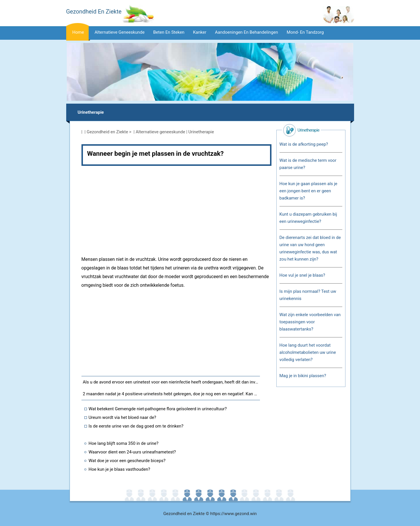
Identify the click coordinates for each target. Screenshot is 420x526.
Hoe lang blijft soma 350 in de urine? (124, 443)
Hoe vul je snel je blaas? (302, 275)
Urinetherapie (91, 112)
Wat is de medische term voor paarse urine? (308, 164)
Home (78, 32)
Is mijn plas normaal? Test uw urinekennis (308, 295)
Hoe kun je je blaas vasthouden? (119, 469)
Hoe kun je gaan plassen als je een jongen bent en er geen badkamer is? (308, 191)
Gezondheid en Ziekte (107, 132)
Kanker (199, 32)
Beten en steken (169, 32)
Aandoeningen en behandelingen (247, 32)
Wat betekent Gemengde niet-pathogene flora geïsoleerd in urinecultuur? (158, 409)
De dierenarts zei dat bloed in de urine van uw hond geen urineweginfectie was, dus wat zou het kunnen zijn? (310, 248)
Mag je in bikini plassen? (303, 376)
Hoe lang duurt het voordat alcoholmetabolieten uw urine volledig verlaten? (308, 352)
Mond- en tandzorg (305, 32)
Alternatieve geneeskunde (120, 32)
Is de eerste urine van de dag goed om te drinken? (136, 426)
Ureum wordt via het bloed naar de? (122, 417)
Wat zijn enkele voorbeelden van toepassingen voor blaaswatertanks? (310, 322)
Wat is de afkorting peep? (304, 144)
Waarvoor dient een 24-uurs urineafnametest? (132, 452)
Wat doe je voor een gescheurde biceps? (127, 461)
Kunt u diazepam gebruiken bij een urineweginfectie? (308, 218)
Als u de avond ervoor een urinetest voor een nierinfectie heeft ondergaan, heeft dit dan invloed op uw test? (171, 382)
